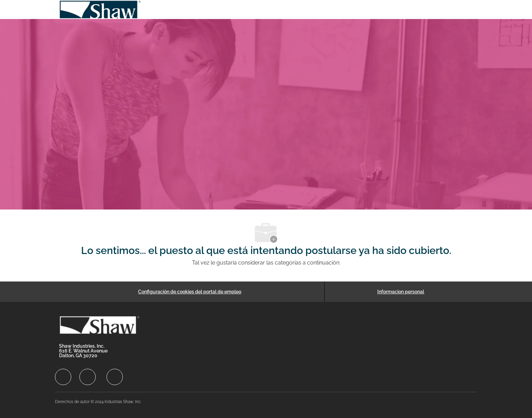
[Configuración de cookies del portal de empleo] (190, 292)
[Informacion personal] (401, 292)
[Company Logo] (100, 10)
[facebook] (63, 377)
